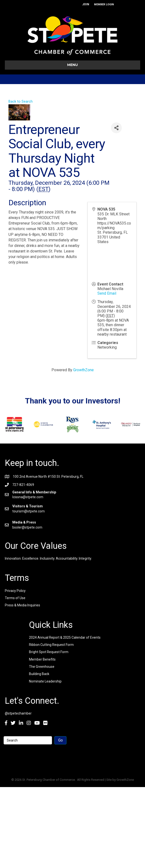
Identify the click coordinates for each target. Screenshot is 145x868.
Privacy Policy (15, 591)
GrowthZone (83, 370)
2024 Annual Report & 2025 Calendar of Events (65, 637)
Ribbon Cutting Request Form (51, 645)
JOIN (86, 4)
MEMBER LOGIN (104, 4)
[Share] (116, 128)
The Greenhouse (42, 667)
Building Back (39, 674)
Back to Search (21, 102)
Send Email (107, 293)
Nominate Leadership (45, 681)
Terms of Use (15, 598)
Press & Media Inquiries (22, 605)
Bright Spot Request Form (49, 652)
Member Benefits (42, 659)
